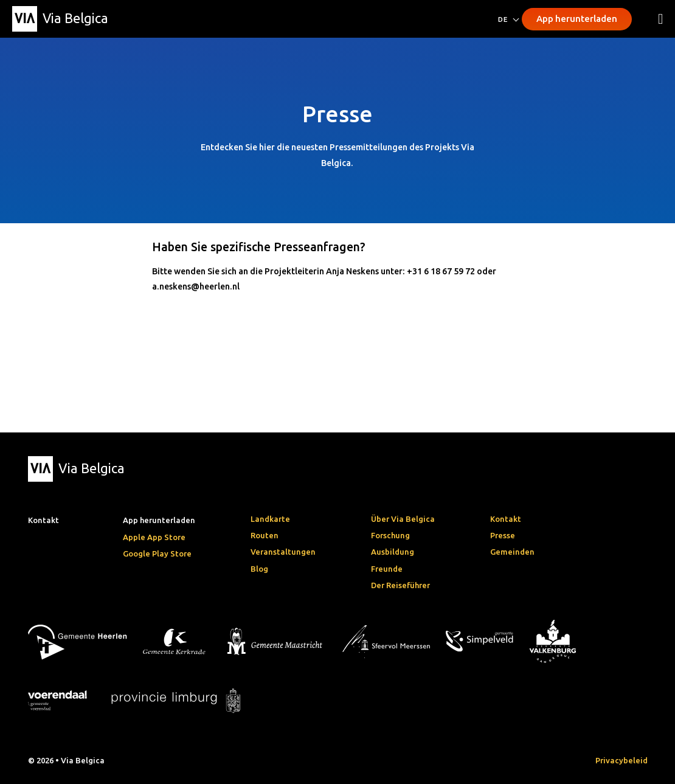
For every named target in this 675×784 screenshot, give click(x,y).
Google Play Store (157, 553)
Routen (265, 535)
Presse (503, 535)
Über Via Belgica (403, 519)
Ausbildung (393, 552)
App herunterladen (577, 19)
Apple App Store (154, 537)
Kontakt (506, 519)
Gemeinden (512, 552)
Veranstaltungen (283, 552)
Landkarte (270, 519)
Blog (259, 569)
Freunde (387, 569)
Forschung (390, 535)
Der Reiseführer (400, 585)
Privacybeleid (621, 760)
